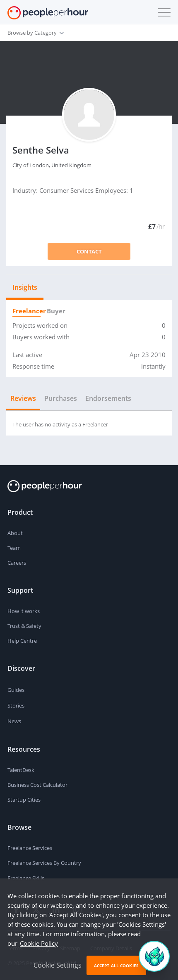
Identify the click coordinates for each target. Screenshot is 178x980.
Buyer (55, 311)
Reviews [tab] (23, 398)
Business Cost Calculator (37, 785)
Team (14, 548)
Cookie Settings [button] (58, 965)
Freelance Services (30, 848)
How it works (24, 611)
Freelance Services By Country (44, 863)
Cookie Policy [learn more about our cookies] (39, 943)
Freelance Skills (26, 878)
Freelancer (26, 311)
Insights (25, 287)
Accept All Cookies (116, 966)
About (15, 533)
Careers (17, 563)
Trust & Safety (24, 626)
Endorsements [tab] (108, 398)
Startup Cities (24, 800)
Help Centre (22, 641)
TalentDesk (21, 770)
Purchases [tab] (61, 398)
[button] (162, 12)
